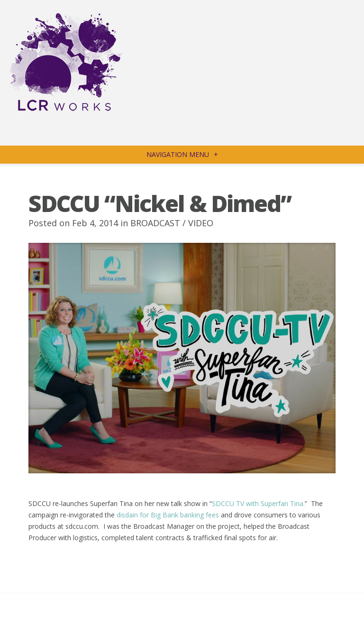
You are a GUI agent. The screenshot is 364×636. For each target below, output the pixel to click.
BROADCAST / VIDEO (172, 223)
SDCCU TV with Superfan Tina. (258, 503)
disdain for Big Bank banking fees (168, 515)
